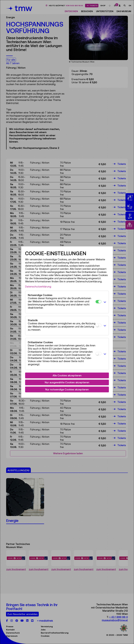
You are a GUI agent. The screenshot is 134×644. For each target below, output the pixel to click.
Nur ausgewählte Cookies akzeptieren (67, 382)
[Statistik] (98, 325)
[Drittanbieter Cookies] (98, 354)
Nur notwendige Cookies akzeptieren (67, 389)
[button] (104, 302)
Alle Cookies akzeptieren (67, 375)
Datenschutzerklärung (38, 287)
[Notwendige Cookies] (98, 302)
